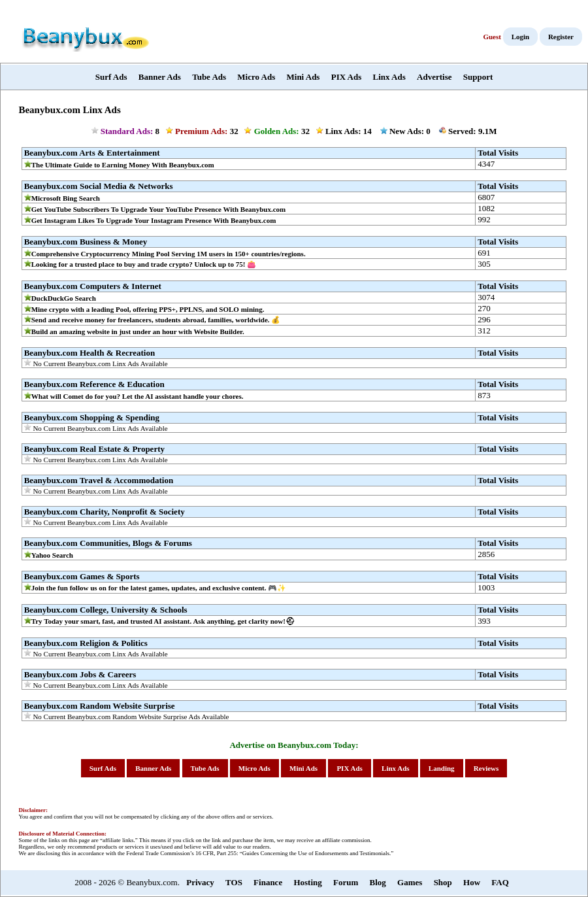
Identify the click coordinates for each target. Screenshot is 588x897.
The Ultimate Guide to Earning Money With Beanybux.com (123, 165)
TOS (234, 882)
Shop (443, 882)
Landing (442, 768)
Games (410, 882)
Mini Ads (303, 77)
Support (478, 77)
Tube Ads (209, 77)
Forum (346, 882)
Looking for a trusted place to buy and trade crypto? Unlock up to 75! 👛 (144, 264)
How (472, 882)
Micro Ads (256, 77)
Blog (378, 882)
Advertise (434, 77)
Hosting (307, 882)
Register (561, 37)
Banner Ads (160, 77)
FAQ (500, 882)
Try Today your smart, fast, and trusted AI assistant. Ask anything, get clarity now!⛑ (163, 621)
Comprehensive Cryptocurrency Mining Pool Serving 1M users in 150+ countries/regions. (169, 254)
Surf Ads (111, 77)
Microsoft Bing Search (66, 198)
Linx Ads (389, 77)
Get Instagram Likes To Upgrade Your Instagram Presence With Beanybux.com (154, 220)
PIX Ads (347, 77)
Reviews (486, 768)
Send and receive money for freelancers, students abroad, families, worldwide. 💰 (156, 320)
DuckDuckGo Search (64, 298)
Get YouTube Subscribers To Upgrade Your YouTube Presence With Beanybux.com (159, 209)
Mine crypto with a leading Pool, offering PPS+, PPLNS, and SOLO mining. (148, 309)
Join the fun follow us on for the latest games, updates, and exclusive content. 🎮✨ (159, 588)
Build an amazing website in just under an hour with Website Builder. (138, 331)
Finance (268, 882)
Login (521, 37)
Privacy (200, 882)
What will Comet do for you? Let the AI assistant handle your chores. (138, 396)
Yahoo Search (52, 555)
